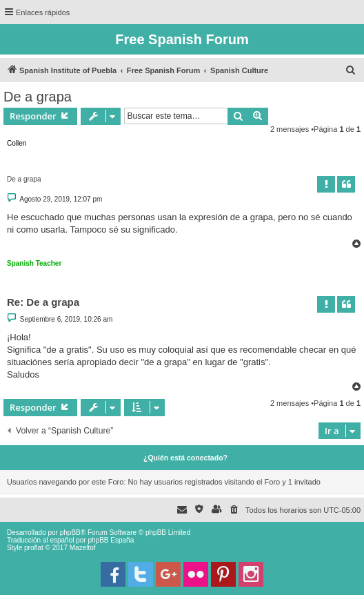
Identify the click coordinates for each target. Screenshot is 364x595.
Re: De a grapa (43, 302)
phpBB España (111, 540)
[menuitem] (351, 70)
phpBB (70, 533)
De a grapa (38, 97)
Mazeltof (83, 548)
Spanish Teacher (34, 263)
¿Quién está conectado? (185, 458)
